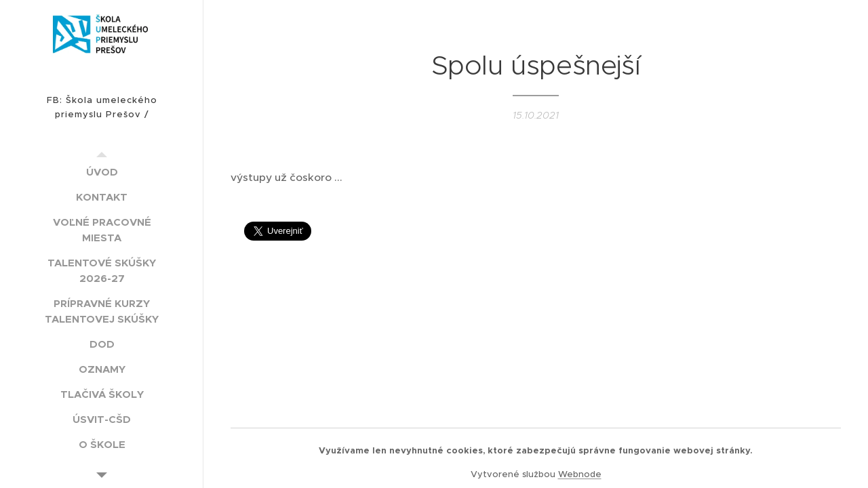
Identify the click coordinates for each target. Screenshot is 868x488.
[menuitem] (102, 172)
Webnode (580, 474)
